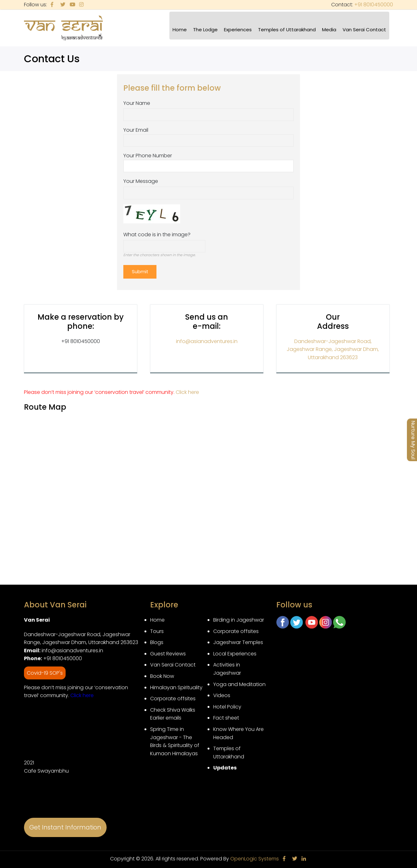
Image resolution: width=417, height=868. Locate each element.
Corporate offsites (173, 697)
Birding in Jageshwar (239, 618)
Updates (225, 766)
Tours (157, 629)
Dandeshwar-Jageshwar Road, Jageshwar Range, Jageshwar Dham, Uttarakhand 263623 (333, 347)
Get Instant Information (65, 826)
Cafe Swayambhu (46, 769)
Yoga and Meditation (239, 682)
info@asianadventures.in (207, 339)
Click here (187, 390)
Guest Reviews (168, 652)
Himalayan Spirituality (176, 685)
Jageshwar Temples (238, 640)
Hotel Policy (227, 705)
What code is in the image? (157, 235)
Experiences (238, 30)
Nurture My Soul (413, 440)
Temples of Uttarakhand (287, 30)
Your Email (136, 130)
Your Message (141, 181)
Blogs (157, 640)
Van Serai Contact (364, 30)
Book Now (162, 674)
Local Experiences (235, 652)
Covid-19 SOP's (45, 671)
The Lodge (205, 30)
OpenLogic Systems (255, 857)
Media (329, 30)
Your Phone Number (148, 156)
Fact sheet (226, 716)
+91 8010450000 (374, 5)
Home (180, 30)
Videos (222, 693)
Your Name (137, 103)
